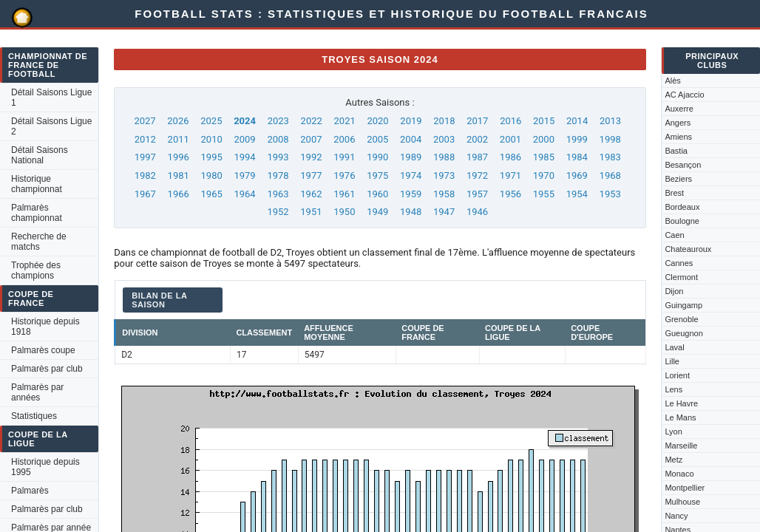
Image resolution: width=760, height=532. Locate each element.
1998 (610, 139)
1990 (377, 157)
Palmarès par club (47, 369)
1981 (179, 175)
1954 (577, 194)
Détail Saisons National (40, 155)
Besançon (683, 165)
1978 (278, 175)
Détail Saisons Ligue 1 (51, 98)
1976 (344, 175)
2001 (510, 139)
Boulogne (682, 221)
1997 (145, 157)
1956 (510, 194)
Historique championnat (37, 184)
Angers (678, 123)
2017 (477, 121)
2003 (444, 139)
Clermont (681, 277)
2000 (544, 139)
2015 (544, 121)
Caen (674, 235)
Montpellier (685, 488)
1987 (477, 157)
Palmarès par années (37, 392)
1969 (577, 175)
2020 (377, 121)
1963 (278, 194)
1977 (311, 175)
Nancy (676, 516)
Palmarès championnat (37, 213)
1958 (444, 194)
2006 (344, 139)
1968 (610, 175)
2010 (212, 139)
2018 (444, 121)
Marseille (681, 446)
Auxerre (679, 109)
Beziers (678, 179)
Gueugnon (683, 333)
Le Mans (680, 417)
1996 (179, 157)
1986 (510, 157)
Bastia (676, 151)
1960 (377, 194)
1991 (344, 157)
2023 (278, 121)
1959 (411, 194)
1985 (544, 157)
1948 (411, 212)
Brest (674, 193)
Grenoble (681, 319)
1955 (544, 194)
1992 (311, 157)
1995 (212, 157)
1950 (344, 212)
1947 (444, 212)
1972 (477, 175)
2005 (377, 139)
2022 (312, 121)
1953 (610, 194)
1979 (244, 175)
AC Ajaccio (684, 95)
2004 (411, 139)
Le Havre (681, 403)
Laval (674, 347)
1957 (477, 194)
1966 (179, 194)
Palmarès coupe (43, 350)
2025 (211, 121)
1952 (278, 212)
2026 (178, 121)
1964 (244, 194)
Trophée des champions (36, 270)
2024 (245, 121)
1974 (411, 175)
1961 (344, 194)
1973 (444, 175)
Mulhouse (682, 502)
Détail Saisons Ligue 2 (51, 126)
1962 (311, 194)
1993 (278, 157)
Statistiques (34, 416)
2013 (610, 121)
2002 (477, 139)
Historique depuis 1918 (45, 327)
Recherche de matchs (39, 242)
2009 (244, 139)
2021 (345, 121)
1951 (311, 212)
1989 (411, 157)
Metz (674, 460)
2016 (510, 121)
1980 (212, 175)
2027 (145, 121)
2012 (145, 139)
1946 (477, 212)
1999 (577, 139)
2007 (311, 139)
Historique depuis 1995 (45, 467)
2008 (278, 139)
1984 (577, 157)
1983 (610, 157)
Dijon (674, 291)
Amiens (678, 137)
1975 (377, 175)
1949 (377, 212)
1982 (145, 175)
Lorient (677, 375)
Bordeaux (682, 207)
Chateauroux (688, 249)
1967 (145, 194)
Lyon (673, 432)
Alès (672, 81)
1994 (244, 157)
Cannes (679, 263)
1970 (544, 175)
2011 (179, 139)
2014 (577, 121)
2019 (411, 121)
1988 (444, 157)
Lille (672, 361)
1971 (510, 175)
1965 (212, 194)
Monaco (679, 474)
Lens (674, 389)
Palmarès (30, 491)
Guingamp (683, 305)
